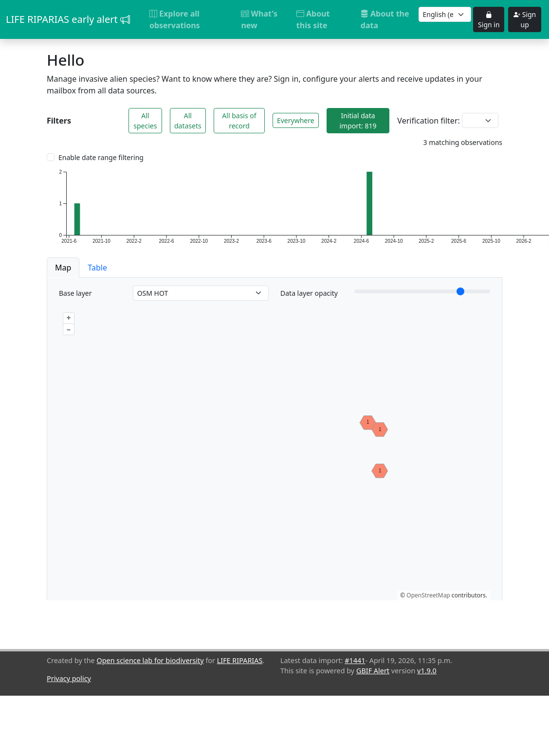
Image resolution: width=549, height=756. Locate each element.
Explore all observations (175, 19)
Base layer (75, 293)
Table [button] (97, 268)
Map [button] (63, 268)
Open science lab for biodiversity (150, 660)
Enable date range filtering (101, 157)
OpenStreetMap (428, 595)
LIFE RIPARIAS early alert (68, 19)
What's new (259, 19)
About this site (313, 19)
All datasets (188, 121)
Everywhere (296, 120)
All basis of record (239, 121)
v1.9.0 (427, 671)
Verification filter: (428, 121)
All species (145, 121)
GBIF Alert (373, 671)
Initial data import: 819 (358, 121)
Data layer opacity (309, 293)
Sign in (489, 19)
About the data (385, 19)
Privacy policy (69, 678)
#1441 (355, 660)
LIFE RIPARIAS (240, 660)
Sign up (525, 19)
